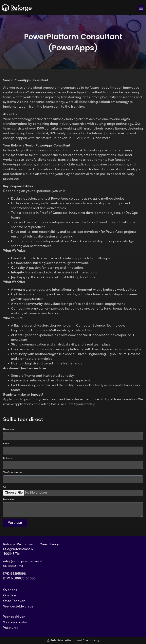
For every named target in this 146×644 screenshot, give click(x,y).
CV (5, 487)
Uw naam (9, 429)
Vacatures (11, 628)
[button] (141, 8)
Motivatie (8, 499)
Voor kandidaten (16, 622)
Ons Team (11, 596)
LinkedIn (8, 458)
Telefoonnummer (13, 473)
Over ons (10, 590)
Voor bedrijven (14, 617)
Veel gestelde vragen (19, 607)
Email (6, 444)
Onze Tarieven (14, 601)
